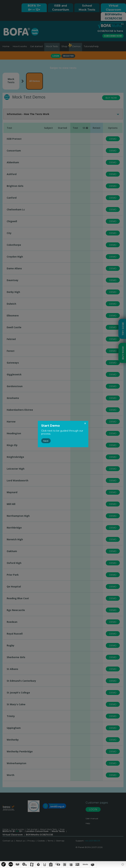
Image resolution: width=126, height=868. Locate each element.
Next (46, 441)
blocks (85, 864)
